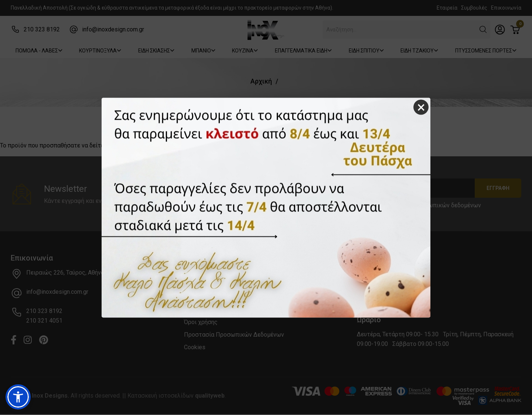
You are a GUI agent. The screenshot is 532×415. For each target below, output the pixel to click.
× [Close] (421, 107)
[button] (18, 397)
